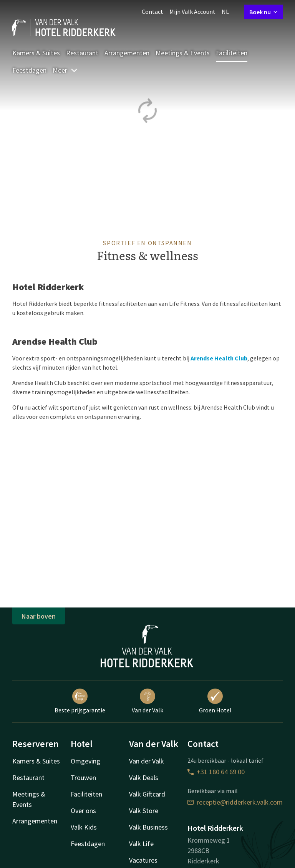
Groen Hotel (215, 701)
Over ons (83, 811)
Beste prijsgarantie (80, 701)
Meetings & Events (183, 53)
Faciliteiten (232, 53)
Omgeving (85, 761)
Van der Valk (147, 701)
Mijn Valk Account (192, 12)
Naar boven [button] (39, 616)
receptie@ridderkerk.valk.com (235, 802)
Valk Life (141, 844)
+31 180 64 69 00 (216, 772)
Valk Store (144, 811)
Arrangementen (127, 53)
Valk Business (148, 827)
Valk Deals (144, 778)
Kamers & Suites (36, 53)
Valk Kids (84, 827)
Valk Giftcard (147, 794)
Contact (152, 12)
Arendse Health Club (219, 358)
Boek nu (264, 12)
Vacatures (143, 860)
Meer (65, 70)
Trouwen (83, 778)
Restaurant (82, 53)
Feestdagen (29, 70)
